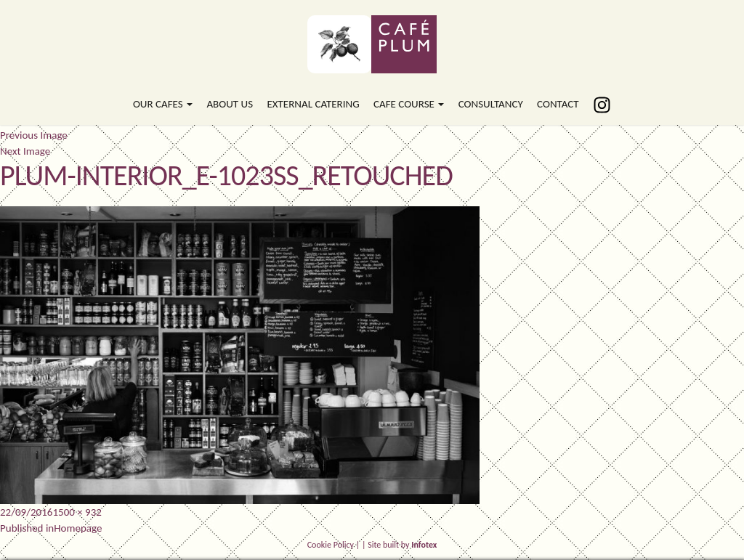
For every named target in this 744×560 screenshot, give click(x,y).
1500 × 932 (77, 512)
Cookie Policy (331, 545)
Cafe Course (409, 104)
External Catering (313, 104)
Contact (558, 104)
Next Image (25, 151)
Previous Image (34, 135)
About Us (230, 104)
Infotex (424, 545)
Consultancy (491, 104)
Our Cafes (163, 104)
